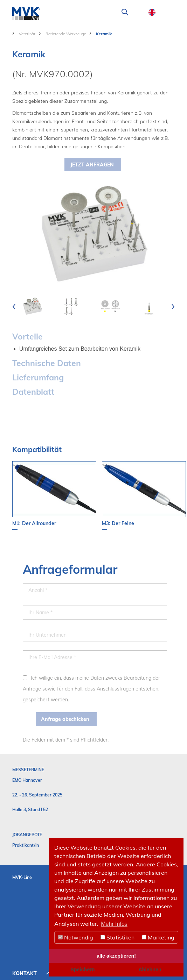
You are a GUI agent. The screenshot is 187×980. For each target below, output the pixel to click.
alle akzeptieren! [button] (116, 956)
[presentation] (14, 306)
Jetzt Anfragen (92, 165)
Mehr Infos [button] (114, 924)
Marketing (158, 937)
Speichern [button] (83, 970)
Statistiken (117, 937)
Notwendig (76, 937)
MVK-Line (22, 877)
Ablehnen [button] (150, 970)
